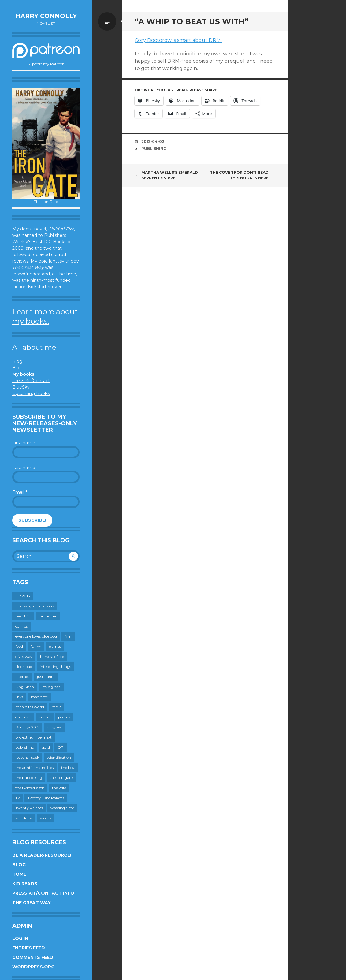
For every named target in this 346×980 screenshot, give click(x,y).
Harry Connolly (46, 16)
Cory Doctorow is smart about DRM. (178, 40)
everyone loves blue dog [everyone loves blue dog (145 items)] (36, 636)
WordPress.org (33, 967)
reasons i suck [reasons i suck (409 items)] (27, 757)
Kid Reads (25, 884)
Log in (20, 938)
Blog (17, 361)
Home (19, 874)
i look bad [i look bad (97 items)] (24, 667)
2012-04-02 (153, 142)
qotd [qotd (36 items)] (46, 747)
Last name (24, 468)
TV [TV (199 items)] (18, 798)
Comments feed (33, 957)
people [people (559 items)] (45, 717)
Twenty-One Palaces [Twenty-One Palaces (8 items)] (46, 798)
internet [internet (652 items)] (22, 677)
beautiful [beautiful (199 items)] (23, 616)
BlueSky (21, 387)
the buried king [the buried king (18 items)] (29, 778)
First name (24, 443)
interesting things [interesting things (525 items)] (55, 667)
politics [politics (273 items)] (64, 717)
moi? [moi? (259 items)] (56, 707)
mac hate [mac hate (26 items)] (39, 697)
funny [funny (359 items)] (36, 646)
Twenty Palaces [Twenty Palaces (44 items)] (29, 808)
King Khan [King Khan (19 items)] (25, 687)
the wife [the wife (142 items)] (59, 788)
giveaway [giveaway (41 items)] (24, 656)
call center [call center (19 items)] (48, 616)
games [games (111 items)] (55, 646)
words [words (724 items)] (45, 818)
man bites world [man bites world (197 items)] (30, 707)
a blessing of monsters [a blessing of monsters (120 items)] (35, 606)
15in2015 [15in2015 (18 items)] (22, 596)
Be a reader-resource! (42, 855)
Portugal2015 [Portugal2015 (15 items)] (27, 727)
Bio (16, 368)
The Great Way (32, 903)
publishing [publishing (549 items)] (25, 747)
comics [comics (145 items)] (21, 626)
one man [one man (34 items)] (23, 717)
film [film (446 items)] (68, 636)
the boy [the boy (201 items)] (68, 768)
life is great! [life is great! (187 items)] (51, 687)
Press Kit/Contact (31, 381)
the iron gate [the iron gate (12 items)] (61, 778)
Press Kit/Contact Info (43, 893)
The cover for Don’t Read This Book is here (243, 175)
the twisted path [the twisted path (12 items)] (30, 788)
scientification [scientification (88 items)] (59, 757)
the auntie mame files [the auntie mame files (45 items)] (34, 768)
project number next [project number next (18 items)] (33, 737)
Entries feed (29, 948)
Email (20, 492)
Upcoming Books (31, 393)
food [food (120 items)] (19, 646)
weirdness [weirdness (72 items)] (24, 818)
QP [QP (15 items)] (61, 747)
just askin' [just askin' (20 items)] (46, 677)
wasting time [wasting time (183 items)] (62, 808)
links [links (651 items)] (19, 697)
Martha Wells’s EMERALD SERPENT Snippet (166, 175)
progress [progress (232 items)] (54, 727)
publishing (154, 149)
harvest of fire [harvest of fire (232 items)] (52, 656)
